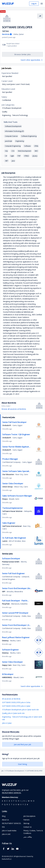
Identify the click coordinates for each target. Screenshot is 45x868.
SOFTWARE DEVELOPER (34, 771)
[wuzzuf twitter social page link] (9, 850)
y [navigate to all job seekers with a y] (23, 804)
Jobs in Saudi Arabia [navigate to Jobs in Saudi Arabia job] (9, 831)
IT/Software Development (16, 771)
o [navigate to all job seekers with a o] (34, 801)
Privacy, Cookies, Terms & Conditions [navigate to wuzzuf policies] (33, 832)
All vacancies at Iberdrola (11, 699)
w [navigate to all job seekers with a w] (19, 804)
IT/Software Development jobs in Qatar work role (20, 710)
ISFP (4, 592)
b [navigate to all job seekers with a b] (5, 801)
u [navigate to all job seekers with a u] (14, 804)
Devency (6, 641)
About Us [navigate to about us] (5, 820)
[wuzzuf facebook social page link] (4, 850)
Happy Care (7, 665)
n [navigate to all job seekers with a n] (31, 801)
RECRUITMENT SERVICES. (12, 793)
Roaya (5, 499)
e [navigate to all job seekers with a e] (12, 801)
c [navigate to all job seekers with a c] (7, 801)
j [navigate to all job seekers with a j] (22, 801)
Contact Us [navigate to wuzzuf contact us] (28, 827)
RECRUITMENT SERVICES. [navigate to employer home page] (12, 823)
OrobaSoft (7, 425)
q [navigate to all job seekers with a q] (5, 804)
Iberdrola (6, 34)
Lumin (5, 541)
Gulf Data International (12, 526)
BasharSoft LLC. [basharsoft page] (7, 859)
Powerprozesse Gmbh (11, 562)
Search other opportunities (32, 60)
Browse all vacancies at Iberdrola (14, 409)
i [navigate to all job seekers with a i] (20, 801)
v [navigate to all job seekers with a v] (16, 804)
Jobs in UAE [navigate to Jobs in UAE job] (6, 834)
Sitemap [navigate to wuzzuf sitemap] (26, 823)
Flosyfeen (6, 604)
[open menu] (42, 4)
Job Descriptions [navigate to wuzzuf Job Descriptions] (29, 816)
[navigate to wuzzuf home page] (8, 4)
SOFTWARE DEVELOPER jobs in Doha (16, 702)
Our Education (8, 474)
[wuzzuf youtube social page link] (18, 850)
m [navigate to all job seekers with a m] (29, 801)
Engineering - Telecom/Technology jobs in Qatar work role (22, 718)
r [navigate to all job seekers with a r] (7, 804)
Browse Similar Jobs (23, 54)
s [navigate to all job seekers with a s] (9, 804)
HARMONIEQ (7, 677)
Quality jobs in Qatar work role (13, 713)
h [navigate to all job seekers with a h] (18, 801)
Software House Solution (13, 511)
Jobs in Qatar (7, 723)
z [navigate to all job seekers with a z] (25, 804)
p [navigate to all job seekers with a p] (2, 804)
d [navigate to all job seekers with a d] (9, 801)
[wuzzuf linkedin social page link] (13, 850)
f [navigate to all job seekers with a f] (14, 801)
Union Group (7, 487)
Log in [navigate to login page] (34, 4)
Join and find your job (22, 744)
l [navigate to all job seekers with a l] (26, 801)
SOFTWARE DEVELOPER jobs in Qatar (16, 706)
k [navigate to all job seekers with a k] (24, 801)
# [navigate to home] (27, 804)
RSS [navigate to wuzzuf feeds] (3, 827)
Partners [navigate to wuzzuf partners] (27, 820)
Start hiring (22, 764)
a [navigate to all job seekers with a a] (2, 801)
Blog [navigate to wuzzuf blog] (4, 816)
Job (4, 771)
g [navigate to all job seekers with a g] (16, 801)
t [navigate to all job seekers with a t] (12, 804)
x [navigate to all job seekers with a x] (21, 804)
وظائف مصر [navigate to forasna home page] (28, 837)
